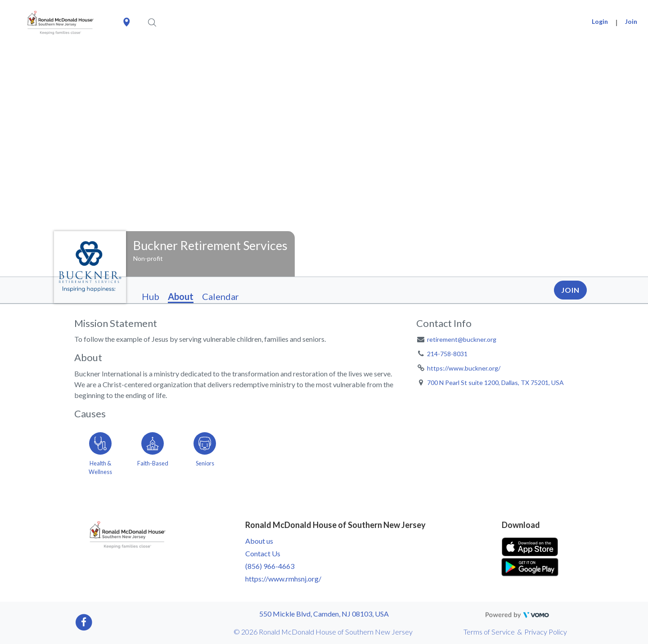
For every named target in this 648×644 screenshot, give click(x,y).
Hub (151, 296)
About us (259, 541)
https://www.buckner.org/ (464, 368)
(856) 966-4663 (270, 566)
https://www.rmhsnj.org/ (283, 579)
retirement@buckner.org (462, 339)
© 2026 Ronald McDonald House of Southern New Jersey (323, 632)
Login (600, 21)
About (181, 296)
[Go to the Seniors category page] (205, 452)
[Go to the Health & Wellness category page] (100, 452)
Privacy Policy (546, 632)
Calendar (220, 296)
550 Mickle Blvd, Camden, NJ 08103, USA (324, 614)
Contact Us (263, 553)
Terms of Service (489, 632)
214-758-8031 (447, 354)
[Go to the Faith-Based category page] (153, 452)
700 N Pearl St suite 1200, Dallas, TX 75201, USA (495, 382)
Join (631, 21)
